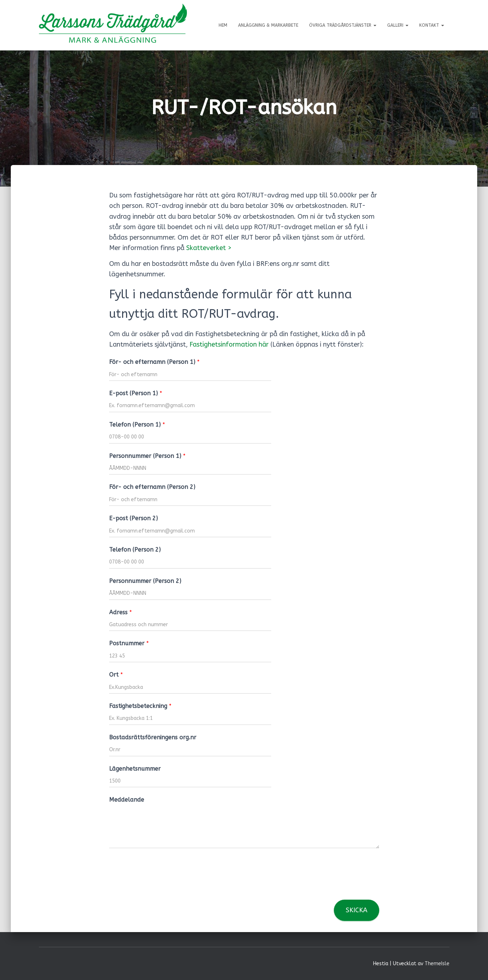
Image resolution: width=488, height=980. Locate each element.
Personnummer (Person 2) (145, 581)
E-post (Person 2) (133, 518)
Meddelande (127, 800)
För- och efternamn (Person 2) (152, 487)
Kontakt (432, 25)
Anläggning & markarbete (268, 25)
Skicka (357, 910)
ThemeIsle (437, 964)
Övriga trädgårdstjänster (343, 25)
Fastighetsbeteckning (140, 706)
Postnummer (129, 643)
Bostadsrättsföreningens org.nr (153, 737)
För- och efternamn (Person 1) (154, 362)
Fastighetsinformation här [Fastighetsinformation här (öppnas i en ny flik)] (229, 344)
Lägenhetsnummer (135, 769)
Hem (223, 25)
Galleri (398, 25)
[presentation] (164, 888)
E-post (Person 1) (136, 393)
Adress (120, 612)
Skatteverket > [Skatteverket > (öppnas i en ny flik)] (209, 248)
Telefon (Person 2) (135, 550)
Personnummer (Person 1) (147, 456)
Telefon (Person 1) (137, 425)
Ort (116, 675)
